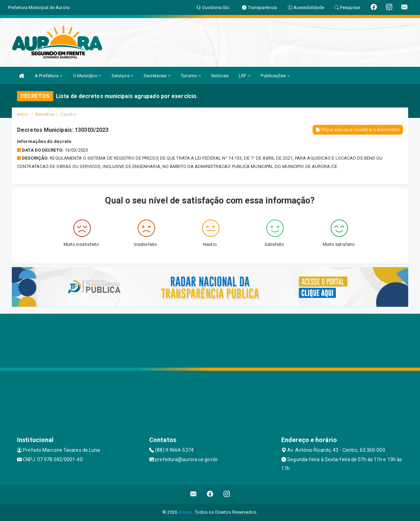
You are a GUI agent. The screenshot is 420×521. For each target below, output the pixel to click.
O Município (87, 76)
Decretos (45, 114)
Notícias (220, 76)
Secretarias (157, 76)
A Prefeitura (49, 76)
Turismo (191, 76)
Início (23, 114)
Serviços (122, 76)
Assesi (185, 512)
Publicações (275, 76)
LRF (245, 76)
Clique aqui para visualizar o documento (358, 130)
